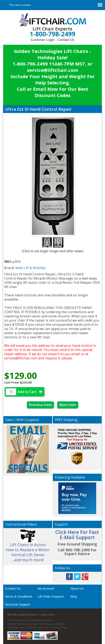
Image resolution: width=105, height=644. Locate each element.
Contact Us (66, 40)
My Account (46, 588)
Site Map (12, 614)
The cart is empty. (20, 5)
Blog (74, 596)
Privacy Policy (47, 614)
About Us (77, 588)
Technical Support (17, 604)
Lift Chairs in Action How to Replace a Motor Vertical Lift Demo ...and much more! (28, 548)
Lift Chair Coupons (51, 596)
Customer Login (43, 40)
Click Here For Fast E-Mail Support (77, 535)
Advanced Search (28, 614)
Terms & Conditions (19, 596)
